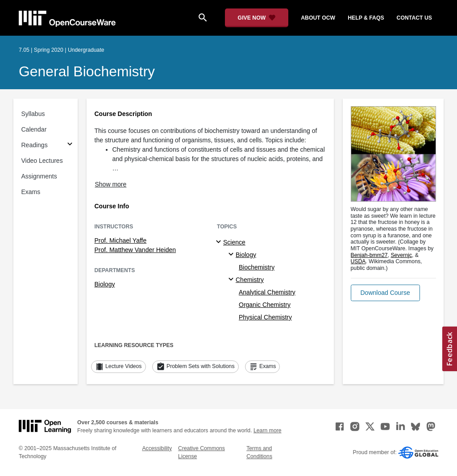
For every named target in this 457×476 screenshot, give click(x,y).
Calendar (34, 129)
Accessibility (157, 448)
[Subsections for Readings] (70, 145)
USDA (358, 261)
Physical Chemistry (265, 317)
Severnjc (401, 255)
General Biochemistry (87, 71)
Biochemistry (257, 267)
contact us (414, 18)
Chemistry (250, 280)
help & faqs (366, 18)
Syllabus (33, 114)
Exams (31, 192)
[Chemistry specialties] (232, 280)
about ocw (318, 18)
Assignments (39, 176)
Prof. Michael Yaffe (121, 240)
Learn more (268, 430)
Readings (35, 145)
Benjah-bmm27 (369, 255)
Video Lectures (42, 161)
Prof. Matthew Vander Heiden (135, 250)
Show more (111, 184)
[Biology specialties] (232, 255)
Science (234, 242)
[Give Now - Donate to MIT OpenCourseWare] (257, 18)
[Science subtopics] (220, 242)
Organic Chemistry (265, 305)
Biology (105, 284)
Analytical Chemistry (267, 292)
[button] (385, 293)
